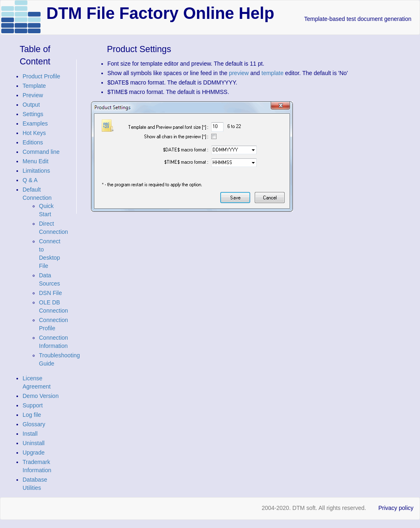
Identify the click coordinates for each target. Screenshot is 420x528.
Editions (33, 142)
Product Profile (41, 76)
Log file (32, 415)
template (273, 73)
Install (30, 434)
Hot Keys (34, 133)
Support (33, 405)
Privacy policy (396, 508)
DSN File (50, 293)
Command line (41, 152)
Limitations (36, 171)
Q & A (30, 180)
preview (239, 73)
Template (34, 86)
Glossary (34, 424)
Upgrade (34, 453)
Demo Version (41, 396)
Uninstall (34, 443)
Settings (33, 114)
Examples (35, 123)
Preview (33, 95)
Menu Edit (35, 161)
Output (31, 105)
